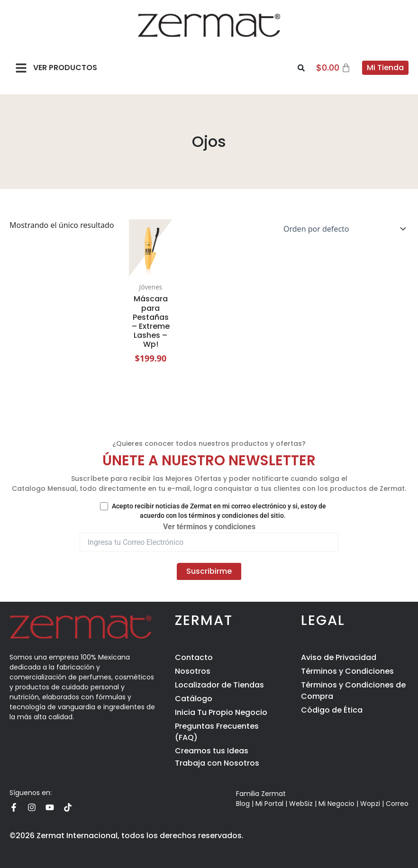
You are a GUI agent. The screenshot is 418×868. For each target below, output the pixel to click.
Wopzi (370, 804)
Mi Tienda (385, 68)
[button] (21, 68)
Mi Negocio (336, 804)
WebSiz (301, 804)
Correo (397, 804)
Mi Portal (269, 804)
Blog (243, 804)
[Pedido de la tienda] (343, 229)
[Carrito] (334, 68)
